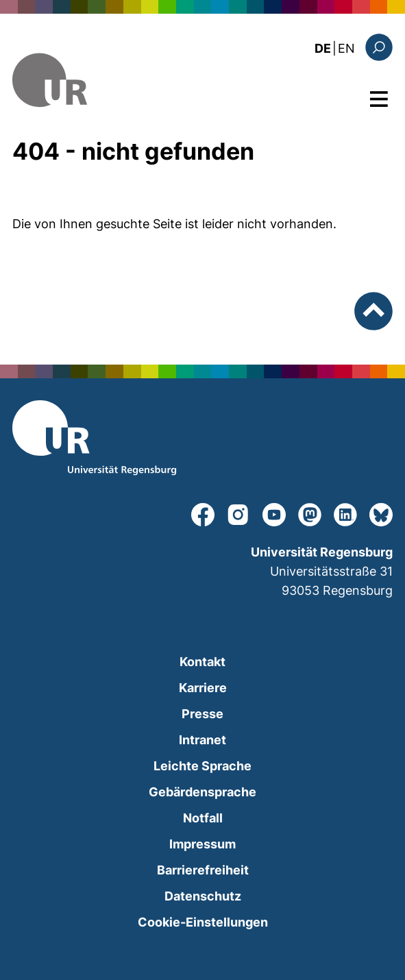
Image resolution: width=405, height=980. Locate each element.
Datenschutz (203, 896)
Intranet (202, 740)
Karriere (203, 688)
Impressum (202, 844)
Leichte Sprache (202, 766)
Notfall (203, 818)
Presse (202, 714)
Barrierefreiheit (203, 870)
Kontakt (202, 662)
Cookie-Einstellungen (203, 922)
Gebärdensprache (202, 792)
